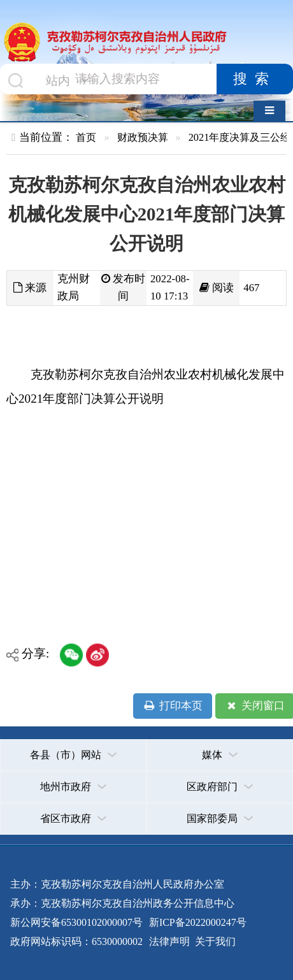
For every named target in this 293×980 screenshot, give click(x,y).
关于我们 (214, 941)
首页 (86, 137)
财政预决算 (143, 137)
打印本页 (173, 706)
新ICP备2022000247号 (197, 922)
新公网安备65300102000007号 (76, 922)
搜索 (255, 79)
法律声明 (169, 941)
